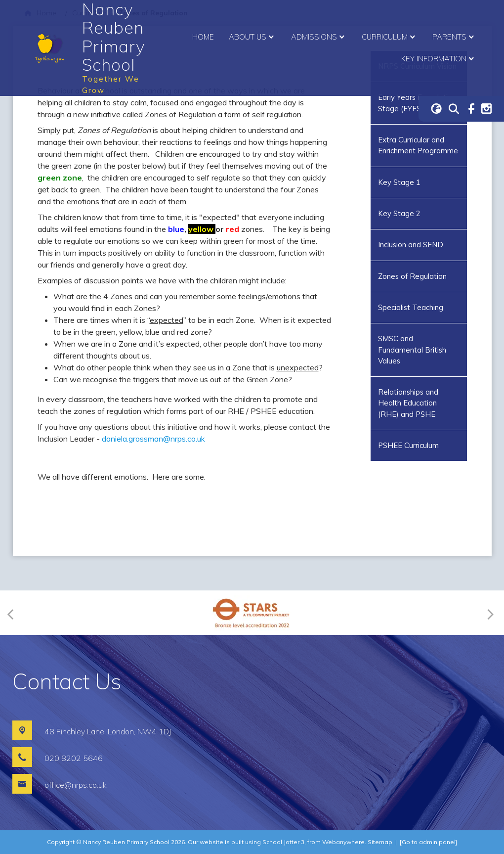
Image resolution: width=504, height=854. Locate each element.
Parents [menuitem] (454, 37)
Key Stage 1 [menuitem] (399, 182)
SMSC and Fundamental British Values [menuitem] (412, 350)
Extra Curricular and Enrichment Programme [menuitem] (418, 145)
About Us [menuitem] (252, 37)
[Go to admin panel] (428, 842)
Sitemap (380, 842)
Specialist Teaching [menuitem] (411, 307)
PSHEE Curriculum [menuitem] (408, 445)
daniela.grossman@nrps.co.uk (153, 439)
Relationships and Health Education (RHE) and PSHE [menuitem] (408, 403)
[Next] (489, 613)
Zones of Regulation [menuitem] (412, 276)
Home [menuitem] (203, 37)
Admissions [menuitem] (319, 37)
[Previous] (14, 613)
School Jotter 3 (283, 842)
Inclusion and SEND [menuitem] (411, 245)
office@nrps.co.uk (76, 785)
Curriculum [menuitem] (390, 37)
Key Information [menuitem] (439, 59)
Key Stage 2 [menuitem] (399, 213)
